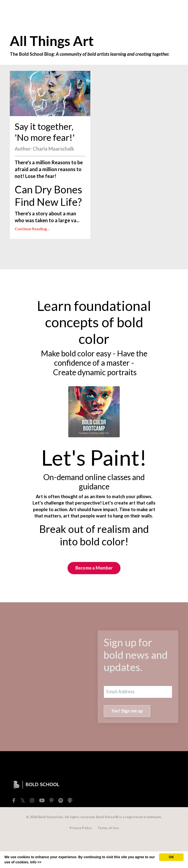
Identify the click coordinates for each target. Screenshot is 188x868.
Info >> (36, 862)
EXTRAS (96, 11)
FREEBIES (29, 11)
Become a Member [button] (94, 593)
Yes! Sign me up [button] (129, 739)
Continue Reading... (32, 246)
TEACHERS (72, 11)
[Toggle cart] (174, 11)
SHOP (50, 11)
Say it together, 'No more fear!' (49, 147)
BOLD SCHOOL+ (123, 11)
